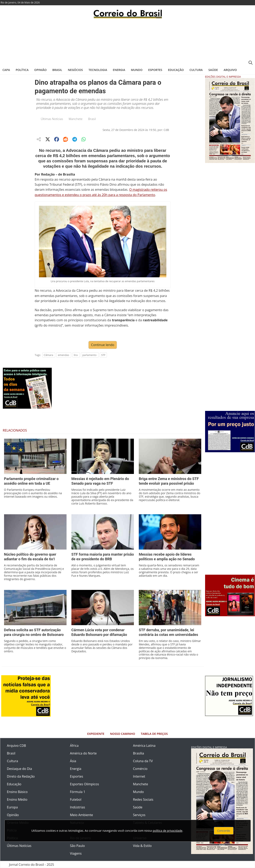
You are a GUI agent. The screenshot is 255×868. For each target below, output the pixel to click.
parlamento (89, 355)
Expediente (96, 734)
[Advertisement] (127, 42)
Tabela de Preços (154, 734)
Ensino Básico (17, 792)
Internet (139, 776)
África (74, 746)
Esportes (155, 70)
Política (22, 70)
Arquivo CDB (16, 746)
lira (76, 355)
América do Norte (83, 753)
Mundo (137, 70)
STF (103, 355)
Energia (119, 70)
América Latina (144, 746)
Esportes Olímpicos (84, 784)
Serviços (139, 815)
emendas (63, 355)
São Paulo (77, 846)
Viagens (76, 853)
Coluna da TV (143, 761)
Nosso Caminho (123, 734)
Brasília (139, 753)
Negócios (75, 70)
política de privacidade (168, 831)
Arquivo (230, 70)
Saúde (213, 70)
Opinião (40, 70)
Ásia (73, 761)
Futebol (76, 799)
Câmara (48, 355)
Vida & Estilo (142, 846)
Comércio (140, 769)
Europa (12, 807)
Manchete (76, 119)
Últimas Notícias (52, 119)
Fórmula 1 (78, 792)
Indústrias (77, 807)
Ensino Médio (17, 799)
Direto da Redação (21, 776)
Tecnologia (98, 70)
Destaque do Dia (19, 769)
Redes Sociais (143, 799)
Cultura (196, 70)
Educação (176, 70)
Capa (6, 70)
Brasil (57, 70)
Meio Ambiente (81, 815)
